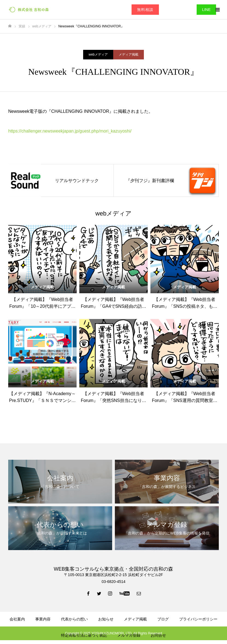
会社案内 (17, 619)
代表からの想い (74, 619)
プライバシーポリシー (198, 619)
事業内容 (43, 619)
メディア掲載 (129, 54)
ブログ (163, 619)
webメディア (98, 54)
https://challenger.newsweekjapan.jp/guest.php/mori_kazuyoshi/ (70, 131)
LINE (206, 10)
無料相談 (145, 10)
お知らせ (106, 619)
